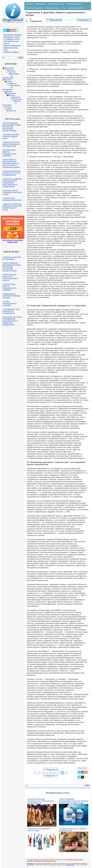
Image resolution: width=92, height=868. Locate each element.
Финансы (8, 107)
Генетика (12, 72)
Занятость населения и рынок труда (39, 830)
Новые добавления (12, 46)
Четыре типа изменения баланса (12, 199)
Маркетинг (13, 84)
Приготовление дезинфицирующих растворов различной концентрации (12, 127)
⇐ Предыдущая (54, 20)
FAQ (5, 50)
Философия (7, 105)
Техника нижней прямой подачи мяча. (11, 137)
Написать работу (11, 52)
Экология (12, 111)
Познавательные (74, 4)
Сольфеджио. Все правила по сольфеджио (11, 311)
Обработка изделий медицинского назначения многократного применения (12, 183)
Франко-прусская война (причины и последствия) (11, 144)
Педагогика (11, 93)
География (15, 74)
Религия (12, 95)
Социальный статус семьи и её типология (73, 830)
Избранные (40, 4)
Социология (15, 97)
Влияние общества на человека (12, 258)
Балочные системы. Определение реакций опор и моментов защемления (12, 321)
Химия (9, 109)
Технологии (17, 99)
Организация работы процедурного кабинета (10, 153)
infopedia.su (30, 863)
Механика (8, 91)
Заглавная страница (13, 35)
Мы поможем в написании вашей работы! (45, 861)
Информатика (8, 78)
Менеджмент (8, 89)
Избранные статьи (12, 37)
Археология (9, 68)
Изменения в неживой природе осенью (11, 296)
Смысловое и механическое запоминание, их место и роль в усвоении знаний (11, 164)
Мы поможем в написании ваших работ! (13, 241)
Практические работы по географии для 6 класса (10, 278)
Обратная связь (11, 48)
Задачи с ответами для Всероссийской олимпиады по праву (12, 207)
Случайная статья (12, 39)
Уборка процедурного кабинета (10, 304)
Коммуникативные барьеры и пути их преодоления (12, 173)
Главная (29, 4)
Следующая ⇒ (84, 20)
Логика (9, 82)
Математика (16, 85)
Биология (10, 70)
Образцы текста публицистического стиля (12, 192)
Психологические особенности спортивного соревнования (40, 801)
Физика (18, 101)
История (8, 80)
